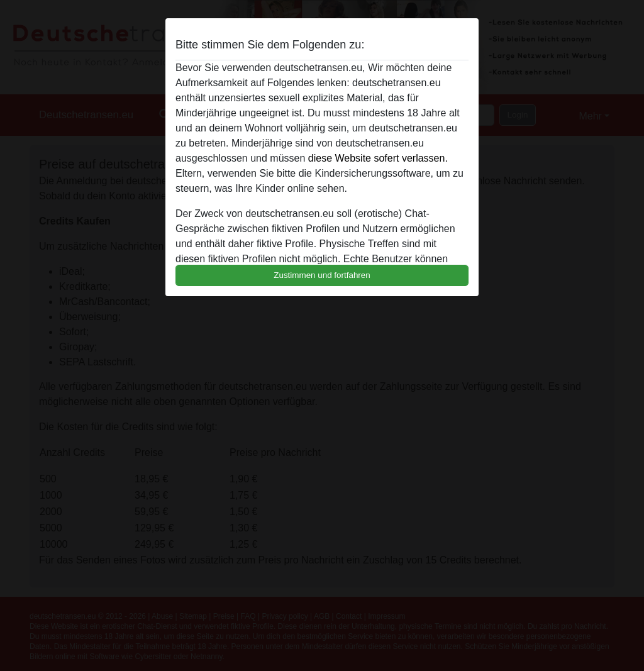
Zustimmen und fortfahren (322, 275)
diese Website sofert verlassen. (378, 158)
